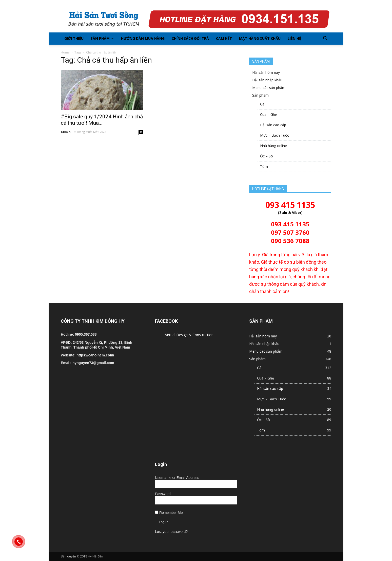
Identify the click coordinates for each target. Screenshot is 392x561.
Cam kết (224, 38)
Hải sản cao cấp (273, 125)
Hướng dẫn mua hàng (143, 38)
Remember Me (169, 513)
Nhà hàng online (273, 146)
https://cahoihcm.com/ (95, 355)
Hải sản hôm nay (266, 72)
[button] (325, 39)
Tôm (264, 166)
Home (65, 52)
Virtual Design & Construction (189, 335)
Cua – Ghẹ (269, 114)
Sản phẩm (102, 38)
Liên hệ (294, 38)
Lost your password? (171, 532)
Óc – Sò (267, 156)
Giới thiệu (74, 38)
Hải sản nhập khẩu (267, 80)
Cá (262, 104)
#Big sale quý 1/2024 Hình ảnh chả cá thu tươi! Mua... (102, 120)
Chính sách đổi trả (190, 38)
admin (66, 132)
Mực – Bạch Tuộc (275, 135)
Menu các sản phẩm (269, 88)
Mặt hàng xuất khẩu (260, 38)
